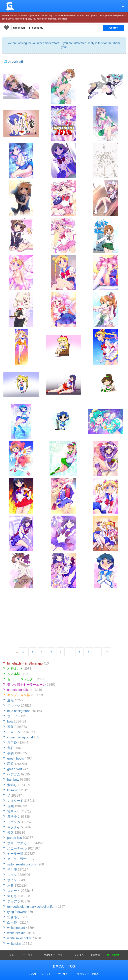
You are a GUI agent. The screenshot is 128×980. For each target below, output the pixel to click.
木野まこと (15, 669)
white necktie (16, 933)
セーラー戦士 (17, 859)
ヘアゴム (14, 774)
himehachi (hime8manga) (25, 663)
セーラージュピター (22, 679)
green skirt (15, 769)
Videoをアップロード (56, 955)
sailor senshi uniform (22, 864)
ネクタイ (14, 827)
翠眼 (10, 764)
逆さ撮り (14, 917)
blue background (19, 711)
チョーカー (15, 732)
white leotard (16, 928)
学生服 (12, 870)
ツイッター (47, 974)
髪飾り (12, 785)
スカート (14, 891)
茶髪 (10, 727)
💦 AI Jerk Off (13, 62)
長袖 (10, 806)
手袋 (10, 753)
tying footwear (17, 912)
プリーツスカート (20, 843)
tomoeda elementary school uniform (32, 907)
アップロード (30, 955)
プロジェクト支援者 (88, 974)
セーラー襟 (15, 854)
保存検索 (95, 955)
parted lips (14, 838)
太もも (12, 896)
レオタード (15, 801)
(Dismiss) (62, 19)
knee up (13, 790)
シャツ (12, 875)
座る (10, 885)
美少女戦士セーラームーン (27, 685)
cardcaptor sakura (20, 690)
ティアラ (14, 901)
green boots (15, 758)
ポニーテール (17, 848)
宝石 (10, 748)
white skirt (14, 944)
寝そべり (14, 811)
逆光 (10, 700)
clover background (20, 737)
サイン (12, 880)
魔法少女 (14, 817)
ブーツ (12, 716)
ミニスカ (14, 822)
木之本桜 (14, 674)
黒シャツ (14, 706)
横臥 (10, 833)
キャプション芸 (19, 695)
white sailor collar (19, 938)
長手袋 (12, 743)
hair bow (13, 780)
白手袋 (12, 923)
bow (10, 721)
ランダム (79, 955)
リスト (13, 955)
